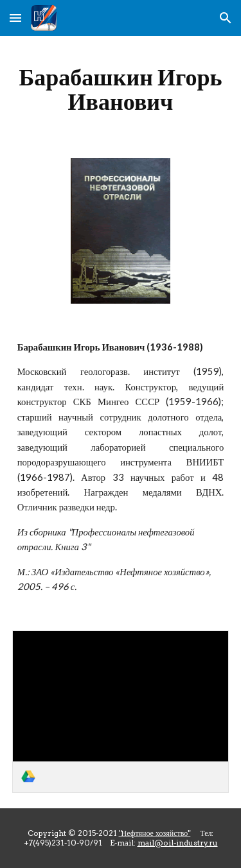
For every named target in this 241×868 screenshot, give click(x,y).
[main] (121, 89)
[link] (121, 712)
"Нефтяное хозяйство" (155, 833)
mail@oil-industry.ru (178, 843)
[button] (15, 18)
